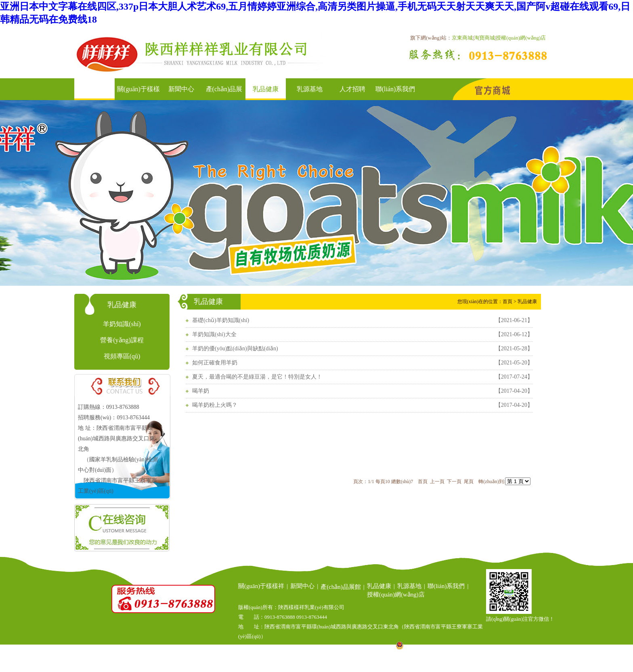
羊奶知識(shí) (122, 324)
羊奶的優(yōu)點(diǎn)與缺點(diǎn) (235, 349)
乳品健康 (266, 89)
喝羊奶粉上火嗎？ (215, 405)
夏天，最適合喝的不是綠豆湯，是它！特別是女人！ (257, 377)
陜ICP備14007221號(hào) (361, 648)
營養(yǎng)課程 (122, 340)
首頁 (96, 89)
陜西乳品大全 (329, 667)
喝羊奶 (201, 391)
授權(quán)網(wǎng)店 (521, 38)
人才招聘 (352, 89)
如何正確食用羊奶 (215, 363)
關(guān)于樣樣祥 (261, 586)
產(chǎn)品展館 (341, 587)
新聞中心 (181, 89)
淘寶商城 (484, 38)
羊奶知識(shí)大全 (214, 334)
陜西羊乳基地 (285, 667)
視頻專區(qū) (122, 356)
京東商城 (462, 38)
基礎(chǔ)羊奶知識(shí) (221, 320)
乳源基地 (310, 89)
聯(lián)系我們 (395, 89)
